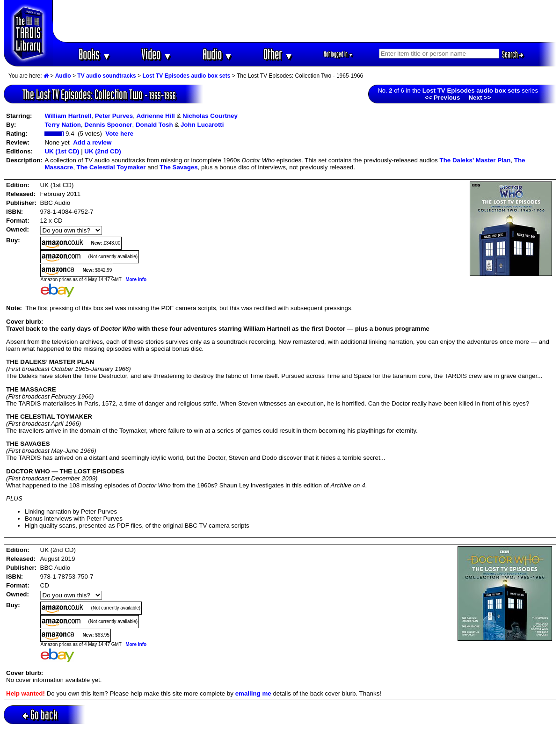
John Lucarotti (202, 125)
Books (95, 54)
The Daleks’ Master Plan (475, 160)
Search (513, 54)
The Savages (179, 167)
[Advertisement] (305, 21)
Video (156, 54)
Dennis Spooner (108, 125)
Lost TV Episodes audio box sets (186, 76)
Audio (218, 54)
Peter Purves (114, 116)
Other (278, 54)
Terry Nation (63, 125)
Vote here (119, 134)
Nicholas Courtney (210, 116)
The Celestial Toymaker (111, 167)
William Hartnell (68, 116)
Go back (40, 715)
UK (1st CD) (62, 151)
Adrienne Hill (156, 116)
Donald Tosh (154, 125)
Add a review (92, 142)
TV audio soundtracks (106, 76)
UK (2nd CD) (102, 151)
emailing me (253, 693)
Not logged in (338, 54)
